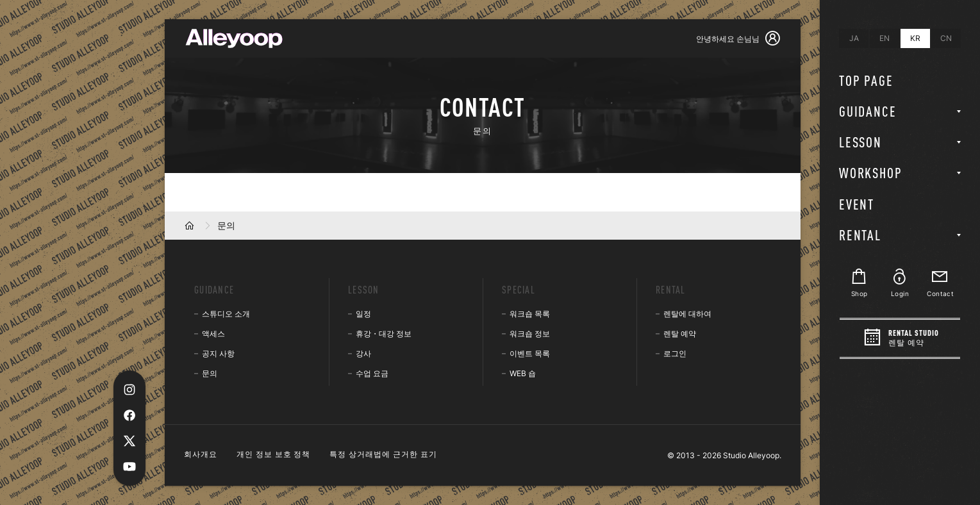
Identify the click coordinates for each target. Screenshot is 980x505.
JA (854, 38)
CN (946, 38)
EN (884, 38)
